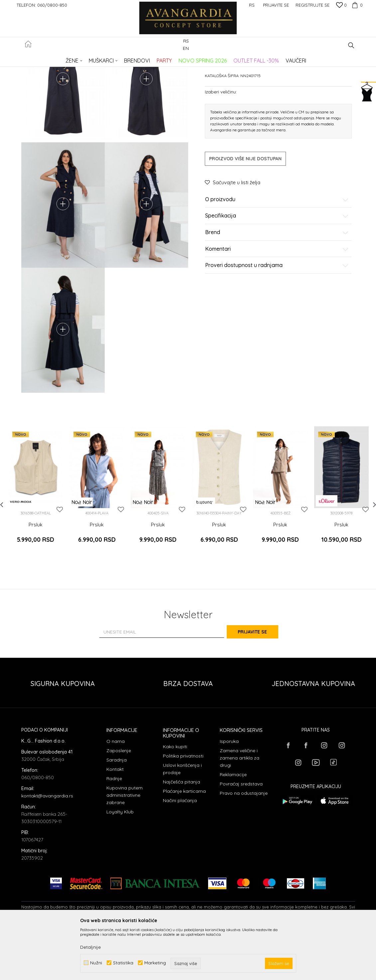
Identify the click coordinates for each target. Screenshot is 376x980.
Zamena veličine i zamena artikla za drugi (240, 810)
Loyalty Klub (120, 864)
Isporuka (229, 793)
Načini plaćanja (180, 853)
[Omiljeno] (341, 6)
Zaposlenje (119, 803)
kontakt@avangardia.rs (47, 848)
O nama (116, 793)
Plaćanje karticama (184, 844)
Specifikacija (277, 267)
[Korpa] (356, 5)
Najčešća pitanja (182, 834)
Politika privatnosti (183, 808)
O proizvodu (277, 250)
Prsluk (36, 585)
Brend (277, 283)
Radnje (114, 831)
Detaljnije (90, 947)
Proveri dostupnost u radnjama (277, 316)
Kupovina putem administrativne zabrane (125, 847)
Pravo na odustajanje (244, 845)
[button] (351, 45)
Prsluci (129, 58)
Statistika (123, 963)
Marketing (155, 963)
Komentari (277, 300)
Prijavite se (261, 684)
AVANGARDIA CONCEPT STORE (50, 58)
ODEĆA (111, 58)
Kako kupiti (175, 799)
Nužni (96, 963)
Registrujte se (313, 5)
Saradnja (117, 812)
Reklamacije (233, 827)
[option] (36, 551)
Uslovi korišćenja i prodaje (182, 821)
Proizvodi (91, 58)
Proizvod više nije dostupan (245, 209)
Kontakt (115, 821)
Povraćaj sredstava (241, 836)
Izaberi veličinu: (221, 142)
